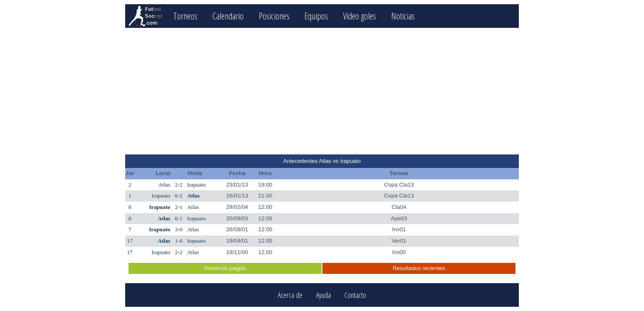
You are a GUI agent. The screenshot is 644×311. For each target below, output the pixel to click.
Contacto (355, 295)
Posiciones (274, 16)
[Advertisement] (322, 91)
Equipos (316, 16)
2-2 (179, 185)
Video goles (360, 16)
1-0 (179, 241)
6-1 (179, 218)
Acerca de (290, 295)
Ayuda (323, 295)
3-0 (179, 229)
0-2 (179, 196)
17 (130, 241)
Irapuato (196, 185)
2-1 (179, 207)
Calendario (228, 16)
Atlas (164, 185)
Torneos (185, 16)
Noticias (403, 16)
